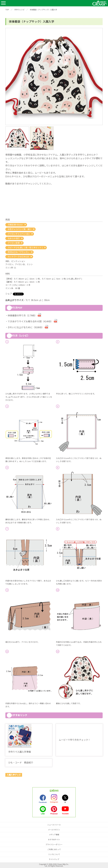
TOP (7, 10)
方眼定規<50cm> (15, 225)
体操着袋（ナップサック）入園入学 (43, 10)
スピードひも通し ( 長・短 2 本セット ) (25, 248)
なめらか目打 (14, 238)
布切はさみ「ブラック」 (19, 252)
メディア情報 (54, 835)
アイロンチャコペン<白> (19, 234)
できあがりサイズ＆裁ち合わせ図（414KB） (30, 321)
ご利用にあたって (54, 850)
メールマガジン (54, 830)
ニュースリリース (54, 825)
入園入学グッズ (14, 775)
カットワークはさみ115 (18, 257)
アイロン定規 (14, 243)
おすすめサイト (54, 840)
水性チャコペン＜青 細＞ (20, 229)
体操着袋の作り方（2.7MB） (22, 316)
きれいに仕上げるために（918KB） (26, 327)
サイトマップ (54, 859)
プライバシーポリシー (54, 845)
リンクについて (54, 854)
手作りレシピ (19, 10)
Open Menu (3, 3)
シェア (9, 294)
